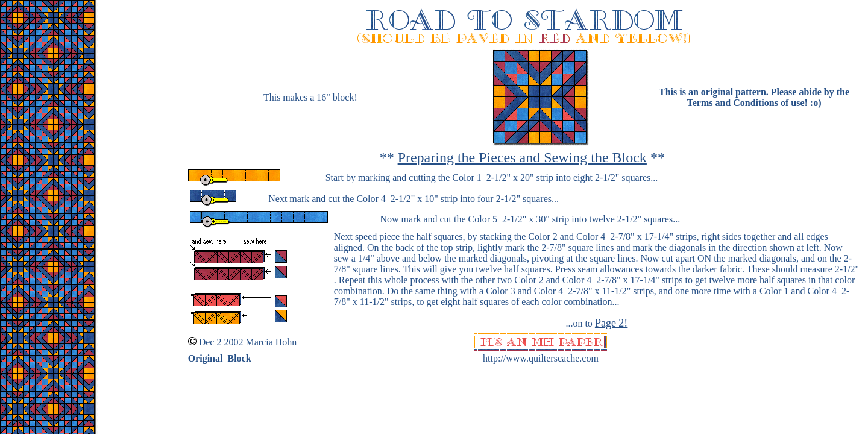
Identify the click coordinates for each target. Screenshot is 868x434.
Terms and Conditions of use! (747, 103)
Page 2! (611, 323)
